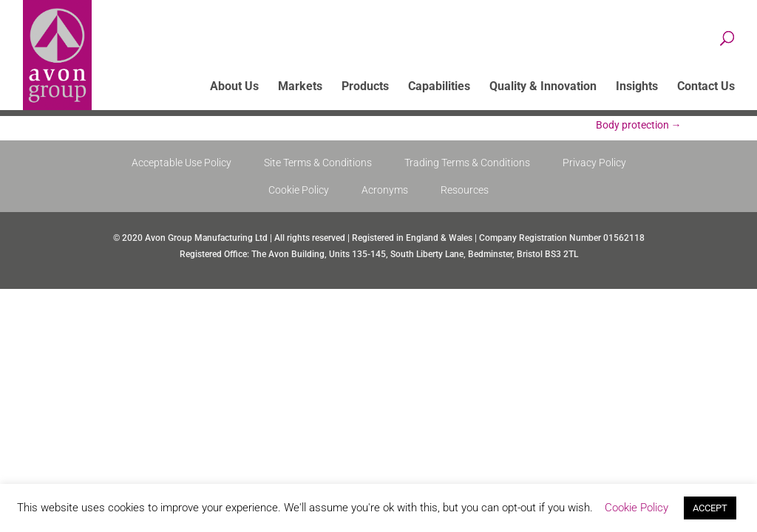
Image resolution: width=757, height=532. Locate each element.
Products (365, 87)
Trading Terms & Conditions (467, 163)
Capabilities (439, 87)
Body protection (639, 125)
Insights (637, 87)
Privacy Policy (594, 163)
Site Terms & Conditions (318, 163)
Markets (300, 87)
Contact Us (706, 87)
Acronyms (385, 190)
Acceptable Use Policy (181, 163)
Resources (465, 190)
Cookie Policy (299, 190)
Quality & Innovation (543, 87)
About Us (234, 87)
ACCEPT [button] (710, 508)
